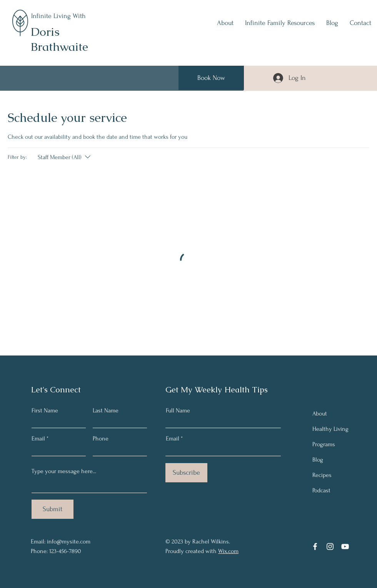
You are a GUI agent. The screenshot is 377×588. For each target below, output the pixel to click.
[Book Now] (211, 78)
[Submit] (53, 509)
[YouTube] (345, 546)
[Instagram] (330, 546)
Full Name (178, 410)
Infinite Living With (58, 16)
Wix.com (228, 551)
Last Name (106, 410)
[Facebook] (315, 546)
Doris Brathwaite (59, 39)
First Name (45, 410)
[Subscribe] (186, 473)
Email (38, 439)
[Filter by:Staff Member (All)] (65, 157)
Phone (101, 439)
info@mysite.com (69, 541)
